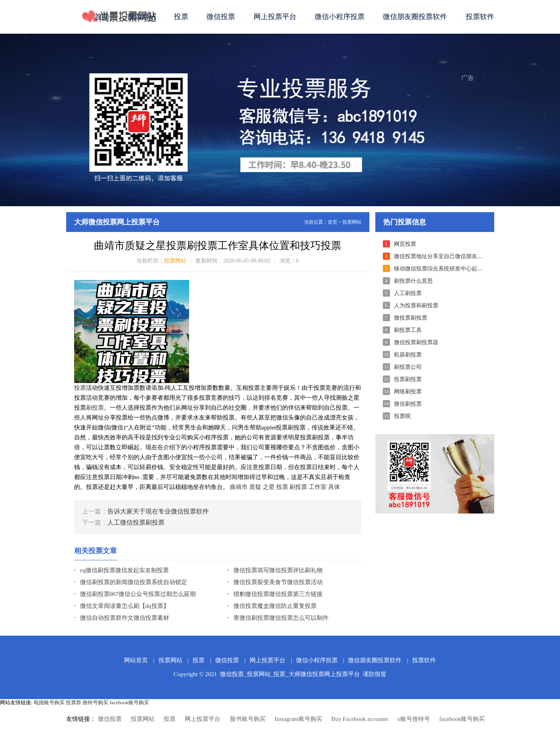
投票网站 (141, 17)
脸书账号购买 (248, 719)
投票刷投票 (408, 379)
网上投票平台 (275, 17)
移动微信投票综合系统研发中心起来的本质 (447, 269)
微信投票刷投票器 (416, 342)
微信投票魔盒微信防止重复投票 (275, 606)
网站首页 (136, 660)
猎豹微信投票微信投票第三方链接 (278, 594)
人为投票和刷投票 (416, 306)
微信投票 (221, 17)
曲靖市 (239, 487)
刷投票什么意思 (413, 281)
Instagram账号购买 (298, 719)
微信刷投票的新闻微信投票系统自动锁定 (134, 582)
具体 (334, 487)
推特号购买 (95, 702)
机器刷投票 (408, 355)
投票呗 (402, 416)
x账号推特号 (414, 719)
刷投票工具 (408, 330)
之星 (269, 487)
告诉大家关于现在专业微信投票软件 (158, 511)
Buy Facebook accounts (360, 719)
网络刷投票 (408, 392)
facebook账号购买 (130, 702)
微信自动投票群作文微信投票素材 (125, 618)
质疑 (255, 487)
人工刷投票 (408, 293)
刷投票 (95, 408)
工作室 (318, 487)
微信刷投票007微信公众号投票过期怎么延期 (138, 594)
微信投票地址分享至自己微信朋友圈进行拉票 (449, 256)
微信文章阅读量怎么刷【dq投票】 (125, 606)
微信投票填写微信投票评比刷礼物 (278, 570)
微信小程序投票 (340, 17)
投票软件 (480, 17)
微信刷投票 (408, 404)
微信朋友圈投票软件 (415, 17)
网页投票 (405, 244)
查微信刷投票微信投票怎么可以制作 (281, 618)
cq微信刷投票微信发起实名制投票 (124, 570)
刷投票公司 (408, 367)
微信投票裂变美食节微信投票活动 (278, 582)
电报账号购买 (49, 702)
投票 (181, 17)
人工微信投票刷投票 (136, 522)
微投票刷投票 (411, 318)
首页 (101, 17)
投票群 (74, 702)
